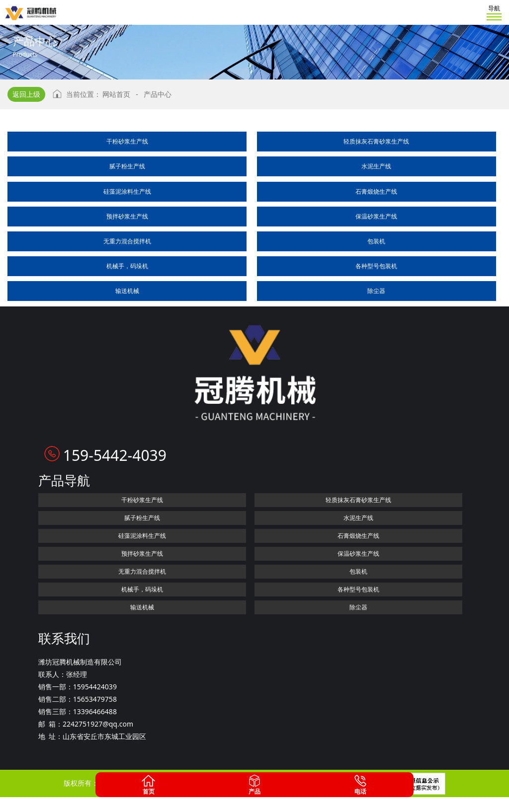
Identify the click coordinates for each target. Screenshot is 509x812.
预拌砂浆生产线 (127, 216)
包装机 (376, 241)
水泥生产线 (376, 166)
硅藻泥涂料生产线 (127, 191)
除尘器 (376, 291)
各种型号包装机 (376, 266)
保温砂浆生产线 (376, 216)
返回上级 (26, 94)
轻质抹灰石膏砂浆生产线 (376, 141)
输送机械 (127, 291)
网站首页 (116, 94)
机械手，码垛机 (127, 266)
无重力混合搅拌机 (127, 241)
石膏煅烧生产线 (376, 191)
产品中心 (158, 94)
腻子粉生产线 (127, 166)
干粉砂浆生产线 (127, 141)
